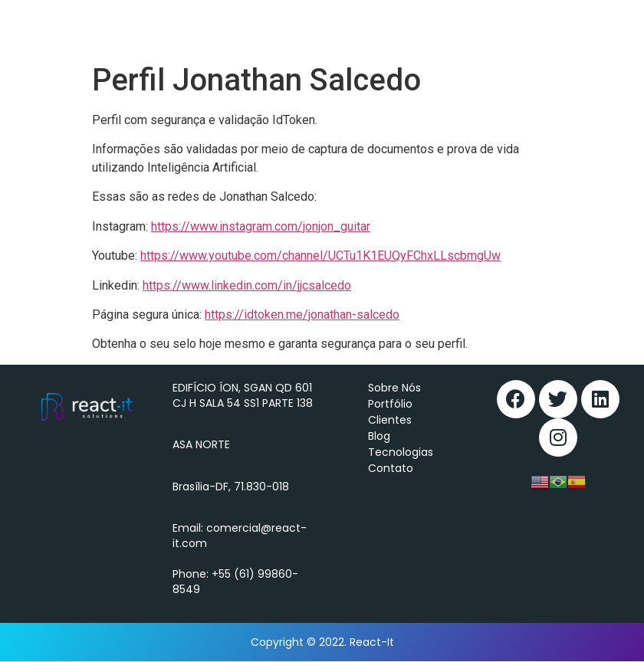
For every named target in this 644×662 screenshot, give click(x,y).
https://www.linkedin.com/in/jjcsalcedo (247, 285)
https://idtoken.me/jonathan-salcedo (302, 315)
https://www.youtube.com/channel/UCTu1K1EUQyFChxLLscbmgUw (320, 256)
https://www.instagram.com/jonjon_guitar (261, 226)
